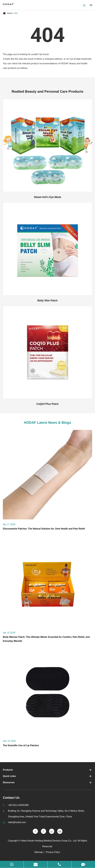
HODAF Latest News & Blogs (47, 423)
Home (10, 13)
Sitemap (39, 852)
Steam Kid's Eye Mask (47, 197)
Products (47, 770)
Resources (47, 783)
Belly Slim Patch (47, 301)
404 (16, 13)
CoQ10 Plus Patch (47, 404)
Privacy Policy (53, 852)
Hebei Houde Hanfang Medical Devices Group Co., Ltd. (49, 841)
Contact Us (11, 798)
